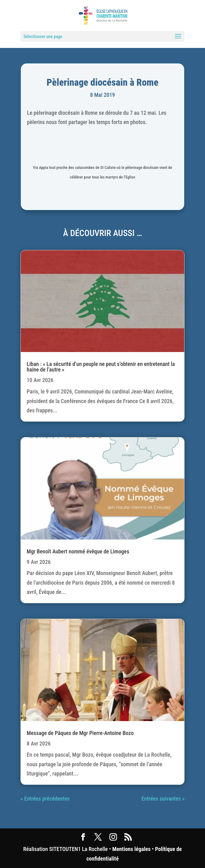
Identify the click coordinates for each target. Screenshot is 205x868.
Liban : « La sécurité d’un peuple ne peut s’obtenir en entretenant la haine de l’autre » (101, 367)
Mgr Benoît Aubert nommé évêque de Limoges (78, 551)
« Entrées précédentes (45, 799)
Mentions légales (131, 849)
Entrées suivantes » (163, 799)
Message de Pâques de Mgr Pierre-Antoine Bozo (80, 733)
